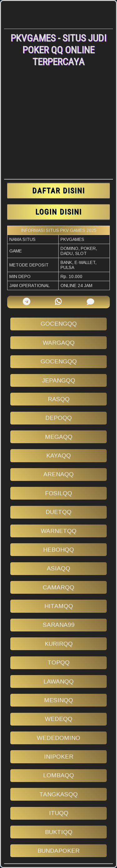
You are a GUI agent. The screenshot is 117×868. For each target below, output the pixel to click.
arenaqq (58, 474)
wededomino (58, 738)
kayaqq (58, 456)
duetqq (58, 512)
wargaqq (59, 343)
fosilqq (58, 493)
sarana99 (59, 625)
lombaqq (58, 775)
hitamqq (59, 606)
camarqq (58, 587)
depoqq (58, 418)
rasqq (59, 399)
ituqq (59, 813)
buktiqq (59, 832)
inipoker (59, 757)
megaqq (59, 437)
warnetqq (59, 531)
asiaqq (58, 568)
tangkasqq (58, 794)
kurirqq (59, 644)
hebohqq (58, 550)
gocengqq (59, 324)
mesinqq (58, 700)
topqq (58, 662)
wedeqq (59, 719)
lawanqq (58, 681)
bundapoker (58, 851)
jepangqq (59, 380)
